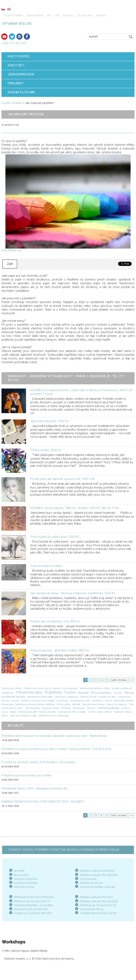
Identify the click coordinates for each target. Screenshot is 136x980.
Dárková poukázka (108, 708)
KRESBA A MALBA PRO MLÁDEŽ (99, 901)
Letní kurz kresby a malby (23, 716)
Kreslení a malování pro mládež (38, 701)
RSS (49, 16)
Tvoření (70, 692)
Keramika (83, 693)
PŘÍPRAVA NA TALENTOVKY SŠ (98, 905)
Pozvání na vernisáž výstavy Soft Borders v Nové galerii (38, 762)
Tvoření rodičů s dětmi (100, 712)
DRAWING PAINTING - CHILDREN (33, 905)
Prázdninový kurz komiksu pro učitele (26, 775)
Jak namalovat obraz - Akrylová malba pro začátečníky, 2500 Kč (73, 593)
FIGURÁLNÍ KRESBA (26, 883)
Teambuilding (32, 708)
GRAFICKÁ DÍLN (23, 887)
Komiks (118, 693)
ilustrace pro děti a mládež (72, 712)
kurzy (5, 712)
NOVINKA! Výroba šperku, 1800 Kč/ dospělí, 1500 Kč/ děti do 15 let (74, 508)
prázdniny (97, 701)
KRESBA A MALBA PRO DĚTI (96, 897)
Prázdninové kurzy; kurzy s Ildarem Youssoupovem (51, 688)
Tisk (57, 16)
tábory (13, 712)
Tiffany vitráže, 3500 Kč (46, 450)
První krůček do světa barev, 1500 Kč (55, 537)
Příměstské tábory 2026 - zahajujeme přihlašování (35, 789)
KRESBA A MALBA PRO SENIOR (98, 875)
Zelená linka (85, 16)
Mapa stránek (35, 16)
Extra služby (63, 704)
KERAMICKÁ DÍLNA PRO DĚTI (31, 909)
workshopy (62, 701)
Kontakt (101, 16)
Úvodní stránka (13, 16)
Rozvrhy (68, 16)
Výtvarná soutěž (50, 708)
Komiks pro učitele (12, 688)
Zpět (10, 264)
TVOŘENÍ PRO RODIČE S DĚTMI (98, 913)
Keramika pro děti (28, 712)
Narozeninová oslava (93, 704)
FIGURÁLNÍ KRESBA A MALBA (97, 887)
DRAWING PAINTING (26, 879)
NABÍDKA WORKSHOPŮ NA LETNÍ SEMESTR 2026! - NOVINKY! (43, 802)
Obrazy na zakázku (117, 704)
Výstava (125, 708)
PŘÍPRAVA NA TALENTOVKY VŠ (32, 901)
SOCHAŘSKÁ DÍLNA (92, 909)
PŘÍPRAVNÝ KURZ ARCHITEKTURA (34, 897)
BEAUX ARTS (21, 875)
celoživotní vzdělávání (66, 697)
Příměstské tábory (101, 693)
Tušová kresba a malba (46, 566)
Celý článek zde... (12, 250)
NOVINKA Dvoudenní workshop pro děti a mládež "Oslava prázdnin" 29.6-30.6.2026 (56, 749)
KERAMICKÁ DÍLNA (91, 883)
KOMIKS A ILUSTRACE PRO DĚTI (33, 913)
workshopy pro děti (80, 701)
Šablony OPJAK (88, 697)
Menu (125, 9)
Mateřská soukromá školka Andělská (35, 704)
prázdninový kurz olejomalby (54, 716)
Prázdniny (53, 692)
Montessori (79, 708)
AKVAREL (19, 871)
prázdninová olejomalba (40, 697)
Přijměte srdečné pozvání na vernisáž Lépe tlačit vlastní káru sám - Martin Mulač (54, 736)
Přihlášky (66, 708)
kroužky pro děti (107, 697)
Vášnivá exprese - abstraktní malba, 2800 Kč (60, 651)
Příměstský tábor (29, 692)
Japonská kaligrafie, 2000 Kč (49, 421)
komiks (15, 701)
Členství (91, 708)
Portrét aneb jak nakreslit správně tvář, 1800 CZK (63, 479)
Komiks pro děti (48, 712)
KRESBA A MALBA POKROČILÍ (97, 871)
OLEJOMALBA (88, 879)
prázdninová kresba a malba (95, 688)
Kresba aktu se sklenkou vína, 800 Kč (55, 621)
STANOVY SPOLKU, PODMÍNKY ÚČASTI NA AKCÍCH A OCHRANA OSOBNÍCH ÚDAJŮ (64, 850)
